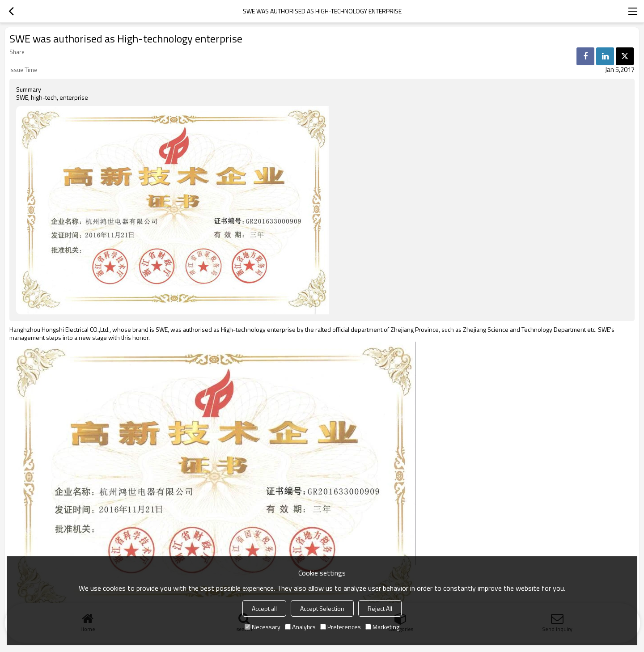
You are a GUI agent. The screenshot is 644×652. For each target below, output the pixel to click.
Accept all (264, 608)
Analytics (300, 627)
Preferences (341, 627)
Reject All (380, 608)
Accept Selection (322, 608)
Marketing (382, 627)
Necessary (263, 627)
